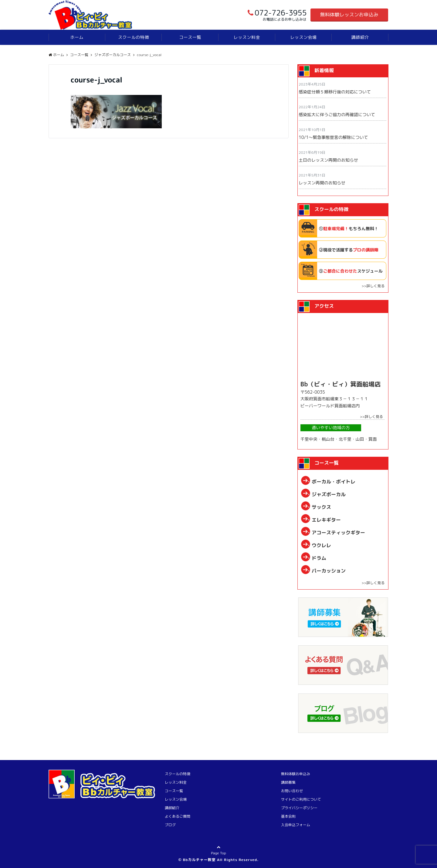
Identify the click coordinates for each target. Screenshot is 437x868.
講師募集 (288, 782)
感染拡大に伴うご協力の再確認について (337, 114)
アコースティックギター (338, 533)
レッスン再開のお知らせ (322, 183)
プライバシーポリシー (299, 808)
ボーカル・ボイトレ (334, 482)
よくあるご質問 (178, 816)
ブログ (170, 825)
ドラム (319, 558)
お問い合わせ (292, 791)
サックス (321, 507)
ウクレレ (321, 545)
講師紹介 (360, 37)
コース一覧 (190, 37)
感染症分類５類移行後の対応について (335, 92)
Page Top (218, 855)
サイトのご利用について (301, 799)
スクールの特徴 (134, 37)
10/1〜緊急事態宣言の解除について (333, 137)
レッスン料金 (247, 37)
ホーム (77, 37)
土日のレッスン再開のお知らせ (328, 160)
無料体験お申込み (296, 774)
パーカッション (329, 571)
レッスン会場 (303, 37)
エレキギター (326, 520)
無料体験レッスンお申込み (349, 15)
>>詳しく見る (373, 286)
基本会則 (288, 816)
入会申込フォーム (296, 825)
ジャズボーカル (329, 494)
